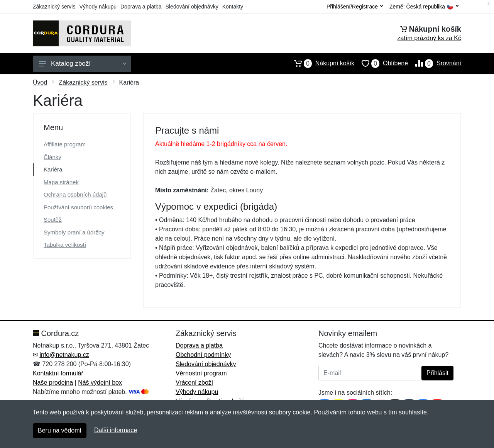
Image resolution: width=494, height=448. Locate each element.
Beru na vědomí (60, 430)
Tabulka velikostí (65, 245)
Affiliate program (65, 144)
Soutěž (53, 220)
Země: (424, 7)
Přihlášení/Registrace (355, 7)
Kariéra (53, 169)
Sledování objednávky (192, 7)
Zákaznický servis (54, 7)
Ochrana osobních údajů (75, 194)
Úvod (40, 82)
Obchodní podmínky (203, 355)
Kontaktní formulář (58, 373)
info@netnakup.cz (64, 355)
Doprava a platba (141, 7)
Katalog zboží (83, 64)
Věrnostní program (201, 373)
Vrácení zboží (194, 383)
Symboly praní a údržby (74, 232)
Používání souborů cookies (78, 207)
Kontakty (233, 7)
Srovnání (435, 63)
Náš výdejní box (100, 383)
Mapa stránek (61, 182)
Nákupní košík (321, 63)
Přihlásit (437, 373)
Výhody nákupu (98, 7)
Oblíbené (381, 63)
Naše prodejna (53, 383)
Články (52, 157)
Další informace (116, 430)
